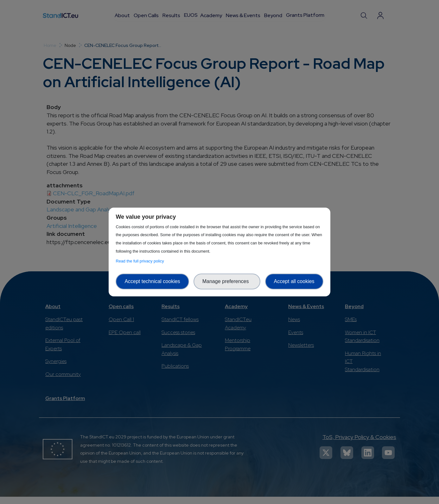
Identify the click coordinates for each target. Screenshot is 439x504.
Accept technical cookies (152, 281)
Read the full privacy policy (141, 261)
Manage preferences (227, 281)
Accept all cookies (294, 281)
